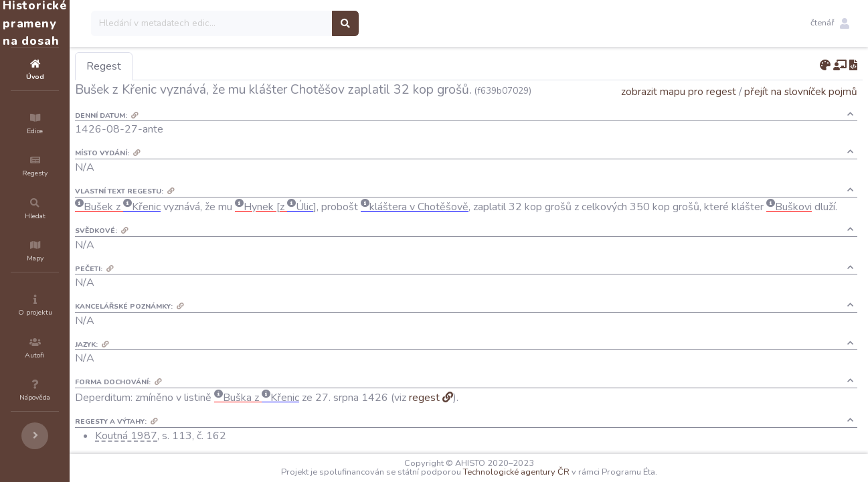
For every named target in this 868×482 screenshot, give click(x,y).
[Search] (292, 23)
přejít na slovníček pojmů (801, 110)
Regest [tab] (184, 66)
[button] (830, 23)
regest (505, 423)
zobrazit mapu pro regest (679, 110)
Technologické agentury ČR (556, 472)
